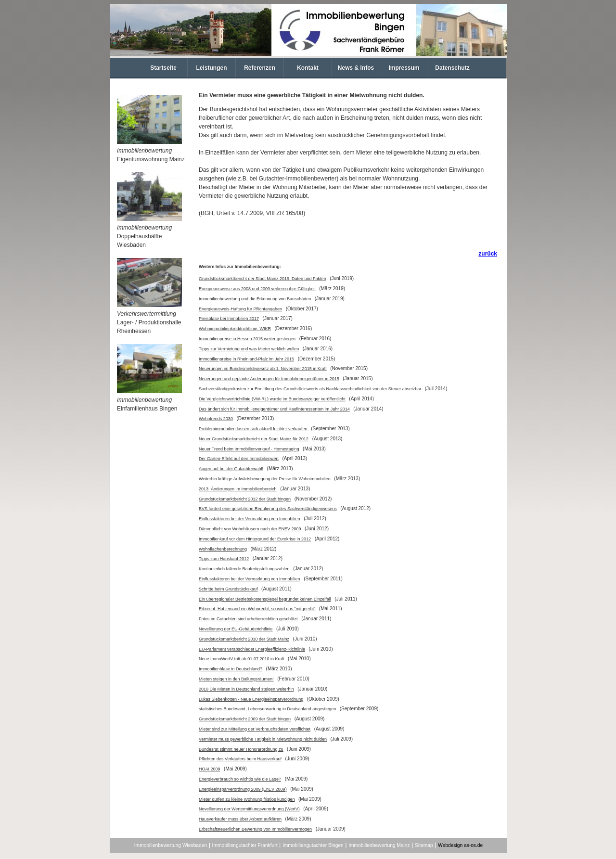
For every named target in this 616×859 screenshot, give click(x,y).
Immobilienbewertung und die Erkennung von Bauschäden (255, 299)
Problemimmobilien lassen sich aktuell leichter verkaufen (253, 429)
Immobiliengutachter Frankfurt (245, 845)
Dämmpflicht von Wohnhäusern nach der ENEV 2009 (250, 529)
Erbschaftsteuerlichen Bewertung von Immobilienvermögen (255, 829)
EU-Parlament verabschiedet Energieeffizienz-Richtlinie (252, 649)
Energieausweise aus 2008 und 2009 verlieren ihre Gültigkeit (257, 289)
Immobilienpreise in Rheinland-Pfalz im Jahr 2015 (246, 359)
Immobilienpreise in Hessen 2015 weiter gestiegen (247, 339)
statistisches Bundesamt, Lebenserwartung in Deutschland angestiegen (267, 709)
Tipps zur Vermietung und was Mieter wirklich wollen (249, 349)
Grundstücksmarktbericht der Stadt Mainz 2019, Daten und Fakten (263, 279)
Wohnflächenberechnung (223, 549)
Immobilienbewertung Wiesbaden (171, 845)
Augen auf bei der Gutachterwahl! (231, 469)
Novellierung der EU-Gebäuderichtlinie (236, 629)
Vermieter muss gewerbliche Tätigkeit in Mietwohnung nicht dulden (263, 739)
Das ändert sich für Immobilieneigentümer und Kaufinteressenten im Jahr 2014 (274, 409)
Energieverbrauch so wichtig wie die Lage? (240, 779)
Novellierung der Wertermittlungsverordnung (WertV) (249, 809)
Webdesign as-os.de (460, 845)
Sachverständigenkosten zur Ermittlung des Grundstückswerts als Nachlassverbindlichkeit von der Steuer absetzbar (310, 389)
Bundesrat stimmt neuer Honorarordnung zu (241, 749)
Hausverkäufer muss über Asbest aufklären (240, 819)
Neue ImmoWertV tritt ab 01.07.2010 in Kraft (241, 659)
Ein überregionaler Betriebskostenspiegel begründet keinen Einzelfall (265, 599)
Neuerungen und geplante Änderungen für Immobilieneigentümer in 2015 (269, 379)
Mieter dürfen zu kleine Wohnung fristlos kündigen (247, 799)
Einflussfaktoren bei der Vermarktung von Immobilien (250, 519)
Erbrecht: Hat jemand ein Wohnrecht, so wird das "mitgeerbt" (257, 609)
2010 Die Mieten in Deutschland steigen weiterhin (246, 689)
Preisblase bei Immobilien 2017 (229, 319)
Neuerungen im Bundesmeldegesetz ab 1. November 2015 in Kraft (263, 369)
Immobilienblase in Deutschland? (231, 669)
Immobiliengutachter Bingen (313, 845)
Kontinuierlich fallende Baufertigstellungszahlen (244, 569)
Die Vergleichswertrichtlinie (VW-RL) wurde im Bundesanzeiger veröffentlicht (272, 399)
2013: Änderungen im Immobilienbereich (238, 489)
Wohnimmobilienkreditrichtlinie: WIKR (235, 329)
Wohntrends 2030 (216, 419)
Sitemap (424, 845)
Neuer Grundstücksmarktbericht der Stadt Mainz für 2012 (254, 439)
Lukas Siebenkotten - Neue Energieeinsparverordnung (251, 699)
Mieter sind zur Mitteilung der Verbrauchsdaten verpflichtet (255, 729)
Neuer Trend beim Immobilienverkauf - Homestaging (249, 449)
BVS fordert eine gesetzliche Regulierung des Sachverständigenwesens (268, 509)
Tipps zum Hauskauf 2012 (224, 559)
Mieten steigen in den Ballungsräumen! (236, 679)
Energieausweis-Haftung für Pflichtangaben (240, 309)
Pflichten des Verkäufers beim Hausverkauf (240, 759)
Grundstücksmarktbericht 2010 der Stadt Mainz (244, 639)
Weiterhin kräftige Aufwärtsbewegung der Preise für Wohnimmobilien (265, 479)
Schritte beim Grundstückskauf (228, 589)
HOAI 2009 (210, 769)
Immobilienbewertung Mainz (379, 845)
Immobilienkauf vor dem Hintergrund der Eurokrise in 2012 (255, 539)
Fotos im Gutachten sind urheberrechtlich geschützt (248, 619)
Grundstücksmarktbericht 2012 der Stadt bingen (245, 499)
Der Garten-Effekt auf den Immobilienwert (239, 459)
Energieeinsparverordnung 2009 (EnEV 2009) (243, 789)
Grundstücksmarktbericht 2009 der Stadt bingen (245, 719)
